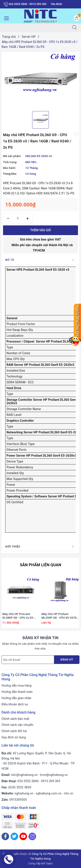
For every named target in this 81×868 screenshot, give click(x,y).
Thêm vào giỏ (40, 230)
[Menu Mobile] (5, 18)
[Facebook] (5, 836)
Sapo (49, 863)
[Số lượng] (18, 218)
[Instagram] (32, 836)
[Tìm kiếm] (75, 28)
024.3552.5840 (28, 781)
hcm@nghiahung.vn (54, 775)
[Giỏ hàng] (77, 18)
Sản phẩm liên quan (40, 565)
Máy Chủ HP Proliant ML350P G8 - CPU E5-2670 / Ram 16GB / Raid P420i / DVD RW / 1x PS (60, 616)
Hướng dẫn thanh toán (17, 692)
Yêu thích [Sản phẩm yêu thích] (56, 4)
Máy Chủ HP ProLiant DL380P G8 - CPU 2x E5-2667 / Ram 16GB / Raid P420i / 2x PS (18, 616)
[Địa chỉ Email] (28, 660)
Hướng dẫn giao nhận (16, 698)
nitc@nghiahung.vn (24, 775)
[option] (40, 80)
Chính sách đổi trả (14, 731)
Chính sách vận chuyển (17, 725)
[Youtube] (23, 836)
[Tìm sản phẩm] (34, 28)
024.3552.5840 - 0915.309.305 (25, 4)
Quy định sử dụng (14, 737)
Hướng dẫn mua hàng (17, 686)
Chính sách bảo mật (15, 719)
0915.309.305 (51, 781)
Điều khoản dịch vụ (15, 704)
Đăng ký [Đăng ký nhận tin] (67, 660)
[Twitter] (14, 836)
